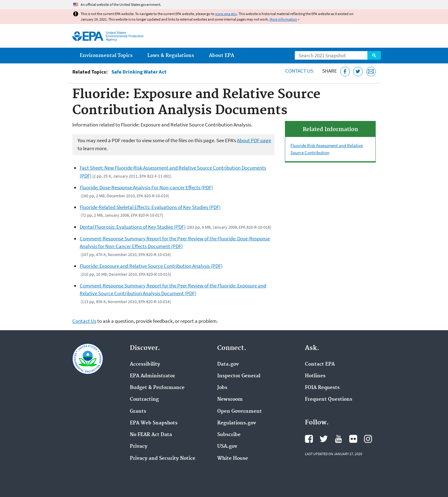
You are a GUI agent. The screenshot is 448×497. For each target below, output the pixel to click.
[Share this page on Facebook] (345, 72)
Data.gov (228, 364)
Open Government (240, 411)
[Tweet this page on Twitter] (358, 72)
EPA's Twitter (324, 439)
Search (374, 55)
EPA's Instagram (368, 439)
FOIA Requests (322, 388)
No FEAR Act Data (151, 435)
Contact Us (299, 71)
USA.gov (227, 447)
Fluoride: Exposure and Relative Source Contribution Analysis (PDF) (151, 266)
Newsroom (230, 399)
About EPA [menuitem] (222, 56)
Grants (138, 411)
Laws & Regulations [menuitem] (171, 56)
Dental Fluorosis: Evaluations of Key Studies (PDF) (133, 227)
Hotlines (315, 376)
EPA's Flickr (353, 439)
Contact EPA (320, 364)
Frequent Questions (329, 399)
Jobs (222, 388)
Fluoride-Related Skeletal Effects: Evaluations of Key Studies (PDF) (150, 207)
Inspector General (239, 376)
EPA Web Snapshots (154, 423)
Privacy (139, 447)
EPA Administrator (152, 376)
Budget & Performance (157, 388)
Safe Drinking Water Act (139, 72)
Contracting (144, 399)
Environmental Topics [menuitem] (106, 56)
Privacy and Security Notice (163, 459)
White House (233, 459)
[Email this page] (371, 72)
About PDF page (254, 140)
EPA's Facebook (309, 439)
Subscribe (229, 435)
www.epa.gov (226, 14)
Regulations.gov (237, 423)
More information (283, 19)
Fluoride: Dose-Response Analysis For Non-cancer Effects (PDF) (146, 187)
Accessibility (145, 364)
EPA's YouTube (338, 439)
